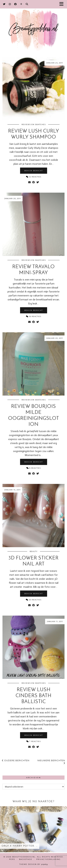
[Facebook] (16, 4)
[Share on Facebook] (34, 182)
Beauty (34, 551)
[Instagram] (10, 4)
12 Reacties (34, 177)
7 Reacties (33, 741)
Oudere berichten (16, 760)
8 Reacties (33, 468)
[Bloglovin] (21, 4)
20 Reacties (34, 600)
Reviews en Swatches (34, 124)
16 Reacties (34, 316)
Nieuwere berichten (51, 762)
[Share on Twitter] (38, 182)
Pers (12, 859)
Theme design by (34, 864)
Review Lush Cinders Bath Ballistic (33, 696)
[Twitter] (4, 4)
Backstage (26, 859)
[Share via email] (29, 182)
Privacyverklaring (48, 859)
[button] (63, 4)
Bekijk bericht (34, 171)
